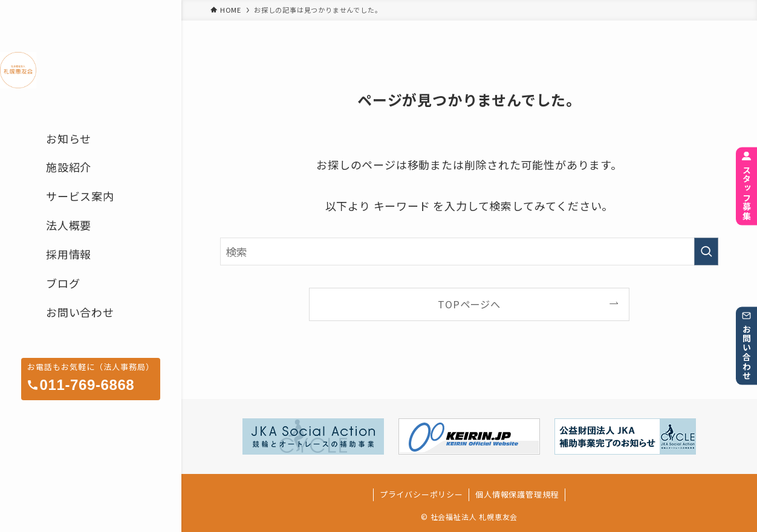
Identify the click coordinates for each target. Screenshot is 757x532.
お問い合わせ (746, 346)
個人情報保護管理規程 (517, 494)
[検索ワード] (469, 251)
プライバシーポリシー (421, 494)
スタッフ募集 (746, 187)
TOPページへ (469, 304)
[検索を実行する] (706, 251)
